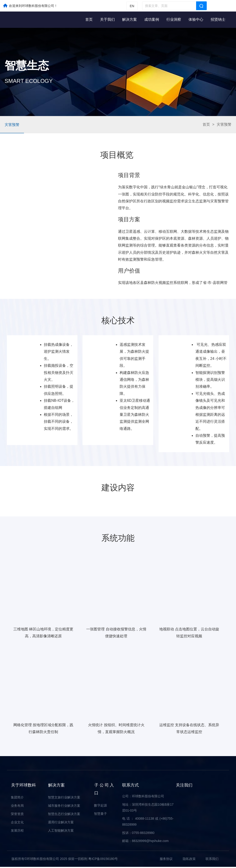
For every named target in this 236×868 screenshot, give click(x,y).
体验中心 (196, 19)
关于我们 (107, 19)
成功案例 (152, 19)
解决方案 (130, 19)
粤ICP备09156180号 (103, 860)
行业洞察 (174, 19)
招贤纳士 (218, 19)
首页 (89, 19)
